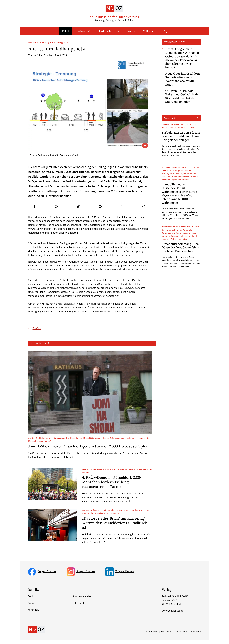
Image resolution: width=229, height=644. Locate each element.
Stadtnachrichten (109, 31)
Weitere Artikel (44, 348)
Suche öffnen (165, 31)
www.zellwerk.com (172, 615)
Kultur (131, 31)
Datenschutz (183, 636)
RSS (163, 636)
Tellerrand (150, 31)
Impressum (196, 636)
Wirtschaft (84, 31)
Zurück (37, 333)
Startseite (32, 39)
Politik (66, 31)
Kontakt (171, 636)
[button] (34, 211)
